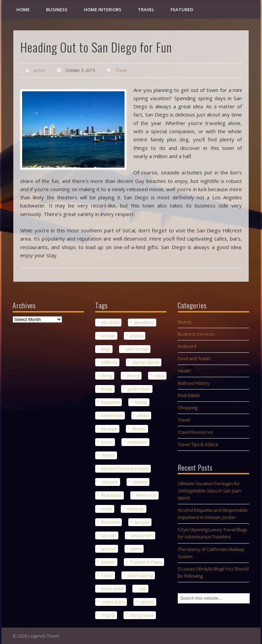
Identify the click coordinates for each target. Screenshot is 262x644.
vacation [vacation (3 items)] (147, 602)
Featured (182, 10)
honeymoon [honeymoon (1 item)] (112, 416)
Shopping (187, 408)
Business (57, 10)
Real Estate (189, 395)
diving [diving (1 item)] (107, 376)
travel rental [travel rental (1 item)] (113, 589)
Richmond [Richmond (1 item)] (111, 522)
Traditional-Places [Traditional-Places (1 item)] (146, 562)
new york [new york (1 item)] (110, 482)
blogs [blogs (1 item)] (106, 349)
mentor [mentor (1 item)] (108, 455)
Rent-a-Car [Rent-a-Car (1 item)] (147, 495)
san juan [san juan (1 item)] (142, 522)
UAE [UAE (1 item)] (142, 589)
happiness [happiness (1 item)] (111, 402)
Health (184, 371)
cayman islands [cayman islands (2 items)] (146, 362)
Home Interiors (103, 10)
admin (39, 70)
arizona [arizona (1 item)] (137, 336)
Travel (146, 10)
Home (23, 10)
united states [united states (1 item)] (113, 602)
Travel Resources (195, 432)
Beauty (185, 322)
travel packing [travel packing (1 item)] (140, 575)
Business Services (196, 334)
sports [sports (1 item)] (136, 549)
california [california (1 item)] (109, 362)
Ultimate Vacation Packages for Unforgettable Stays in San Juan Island (209, 491)
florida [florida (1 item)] (107, 389)
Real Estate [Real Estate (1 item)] (112, 495)
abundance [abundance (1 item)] (144, 323)
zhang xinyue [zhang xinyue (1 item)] (142, 615)
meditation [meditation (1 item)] (137, 442)
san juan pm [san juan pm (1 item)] (142, 535)
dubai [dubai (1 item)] (159, 376)
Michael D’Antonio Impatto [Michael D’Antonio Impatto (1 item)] (125, 469)
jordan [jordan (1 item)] (143, 416)
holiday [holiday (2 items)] (141, 402)
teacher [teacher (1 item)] (108, 562)
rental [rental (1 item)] (107, 509)
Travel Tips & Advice (198, 444)
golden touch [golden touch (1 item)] (139, 389)
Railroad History (194, 383)
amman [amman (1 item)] (108, 336)
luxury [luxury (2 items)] (107, 442)
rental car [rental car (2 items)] (136, 509)
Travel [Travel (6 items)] (107, 575)
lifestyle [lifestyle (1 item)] (139, 429)
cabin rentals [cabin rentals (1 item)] (137, 349)
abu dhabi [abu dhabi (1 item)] (110, 323)
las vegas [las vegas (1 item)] (109, 429)
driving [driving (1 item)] (133, 376)
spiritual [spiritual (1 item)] (109, 549)
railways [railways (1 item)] (140, 482)
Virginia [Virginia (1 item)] (108, 615)
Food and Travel (194, 358)
